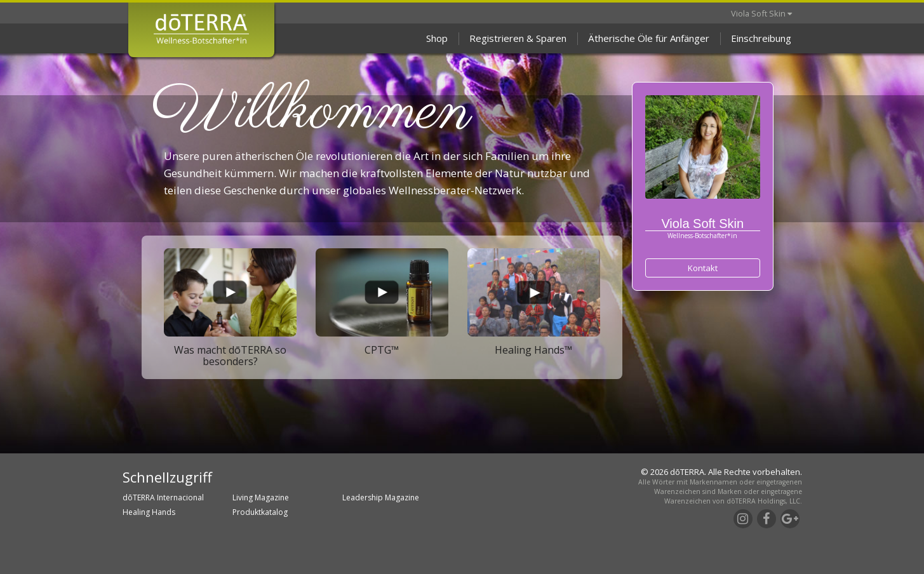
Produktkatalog (260, 512)
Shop (437, 38)
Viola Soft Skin (761, 13)
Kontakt (703, 268)
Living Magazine (261, 497)
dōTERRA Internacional (163, 497)
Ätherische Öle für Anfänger (649, 38)
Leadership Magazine (381, 497)
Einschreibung (761, 38)
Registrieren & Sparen (518, 38)
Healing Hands (149, 512)
